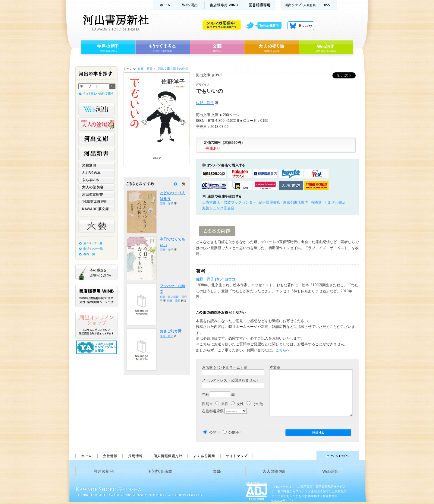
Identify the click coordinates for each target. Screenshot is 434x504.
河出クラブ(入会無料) (300, 5)
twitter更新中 (266, 26)
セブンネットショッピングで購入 (316, 174)
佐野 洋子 (205, 103)
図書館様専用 (260, 5)
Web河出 (190, 5)
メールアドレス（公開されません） (231, 380)
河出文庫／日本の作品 (173, 69)
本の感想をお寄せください (96, 272)
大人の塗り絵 (271, 47)
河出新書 (96, 154)
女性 (237, 404)
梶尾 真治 (167, 336)
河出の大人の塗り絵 (96, 124)
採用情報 (135, 456)
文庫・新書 (145, 69)
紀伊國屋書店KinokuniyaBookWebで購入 (265, 174)
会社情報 (110, 456)
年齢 (206, 395)
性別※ (207, 404)
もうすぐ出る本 (163, 47)
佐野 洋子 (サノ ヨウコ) (216, 279)
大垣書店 (291, 185)
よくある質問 (204, 456)
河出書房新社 (115, 23)
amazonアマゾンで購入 (214, 174)
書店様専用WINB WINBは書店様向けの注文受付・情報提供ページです (96, 296)
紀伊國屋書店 (269, 202)
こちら (281, 350)
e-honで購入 (240, 185)
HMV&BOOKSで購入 (265, 185)
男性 (222, 404)
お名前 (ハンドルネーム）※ (225, 367)
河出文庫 (96, 139)
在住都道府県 (213, 411)
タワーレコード (316, 185)
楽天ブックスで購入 (240, 174)
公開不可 (236, 433)
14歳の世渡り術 (96, 201)
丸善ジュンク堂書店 (218, 208)
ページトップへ (308, 456)
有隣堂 (316, 202)
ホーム (164, 5)
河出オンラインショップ (96, 325)
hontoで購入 (291, 174)
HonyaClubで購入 (214, 185)
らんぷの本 (96, 180)
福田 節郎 (173, 301)
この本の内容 (217, 231)
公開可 (215, 433)
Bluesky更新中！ (301, 26)
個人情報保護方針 (168, 456)
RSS (328, 5)
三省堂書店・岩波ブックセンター (229, 202)
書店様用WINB (224, 5)
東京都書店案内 (296, 202)
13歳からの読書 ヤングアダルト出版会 (97, 347)
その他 (255, 404)
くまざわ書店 (335, 202)
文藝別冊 (96, 165)
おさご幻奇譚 (171, 331)
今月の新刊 (107, 47)
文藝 (217, 47)
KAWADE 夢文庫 (96, 209)
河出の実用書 (96, 194)
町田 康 (165, 297)
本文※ (275, 367)
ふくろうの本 (96, 173)
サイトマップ (237, 456)
